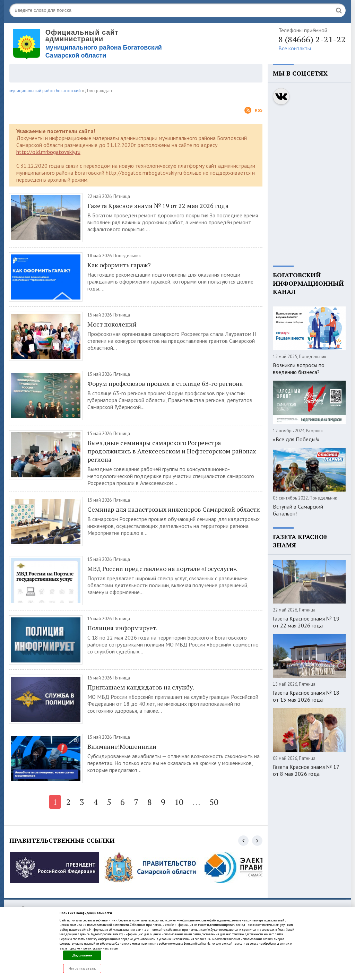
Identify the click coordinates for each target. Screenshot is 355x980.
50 (214, 802)
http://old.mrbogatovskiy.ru (48, 152)
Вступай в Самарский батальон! (298, 510)
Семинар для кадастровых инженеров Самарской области (174, 509)
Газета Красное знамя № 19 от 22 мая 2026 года (158, 206)
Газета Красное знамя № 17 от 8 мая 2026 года (306, 770)
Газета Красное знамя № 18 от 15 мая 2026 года (306, 696)
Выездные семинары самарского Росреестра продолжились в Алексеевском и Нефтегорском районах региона (172, 451)
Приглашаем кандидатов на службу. (141, 687)
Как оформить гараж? (119, 265)
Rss (253, 110)
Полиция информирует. (122, 628)
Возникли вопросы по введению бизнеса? (299, 368)
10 (179, 802)
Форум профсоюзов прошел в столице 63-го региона (165, 383)
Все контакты (295, 48)
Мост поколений (112, 324)
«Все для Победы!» (296, 439)
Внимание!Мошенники (122, 746)
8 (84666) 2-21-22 (312, 39)
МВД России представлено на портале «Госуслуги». (162, 569)
